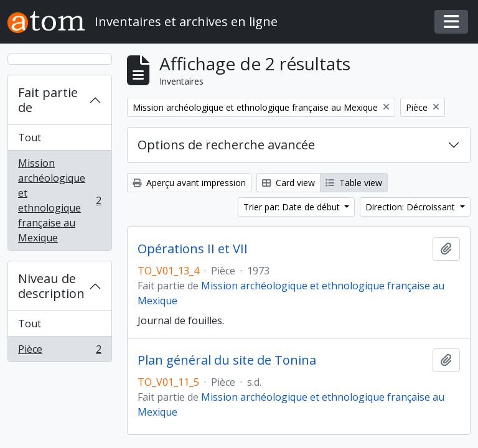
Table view (354, 183)
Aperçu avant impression (189, 183)
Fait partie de (48, 100)
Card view (288, 183)
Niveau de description (51, 286)
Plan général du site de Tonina (227, 360)
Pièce (59, 352)
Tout (30, 138)
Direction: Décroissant (411, 207)
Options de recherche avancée (226, 145)
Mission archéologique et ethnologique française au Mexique (59, 200)
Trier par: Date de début (293, 207)
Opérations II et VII (193, 249)
